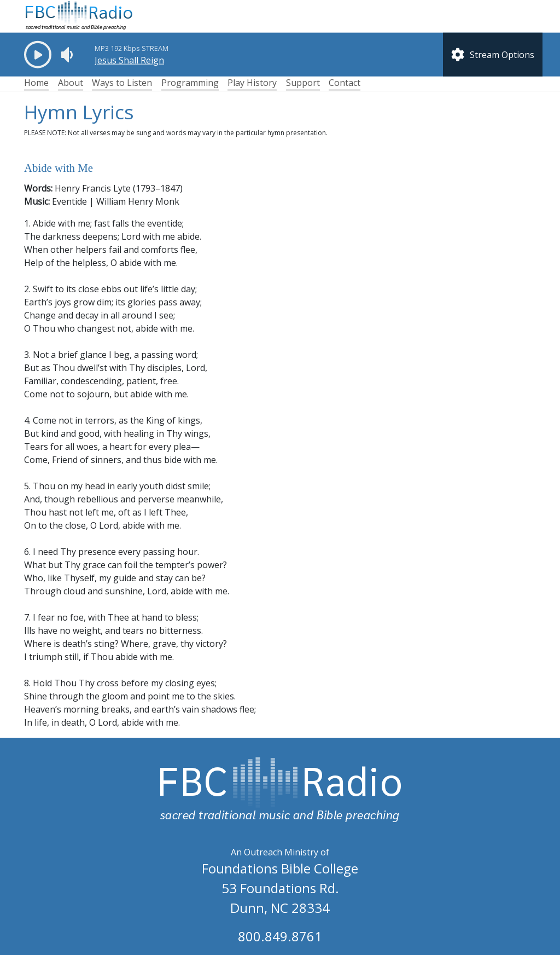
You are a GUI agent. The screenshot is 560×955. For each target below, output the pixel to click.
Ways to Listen (122, 83)
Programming (190, 83)
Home (36, 83)
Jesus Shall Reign (129, 60)
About (71, 83)
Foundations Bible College (280, 868)
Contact (345, 83)
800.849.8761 (280, 936)
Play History (252, 83)
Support (303, 83)
